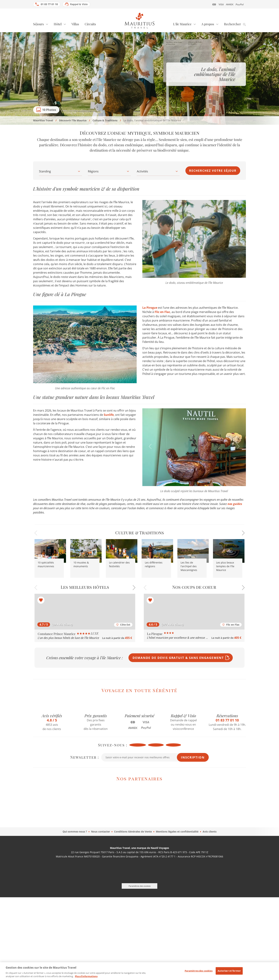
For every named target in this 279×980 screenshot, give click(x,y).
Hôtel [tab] (58, 24)
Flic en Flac (162, 312)
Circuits (90, 24)
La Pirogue (150, 308)
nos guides (235, 504)
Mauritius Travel (43, 120)
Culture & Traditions (105, 120)
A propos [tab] (208, 24)
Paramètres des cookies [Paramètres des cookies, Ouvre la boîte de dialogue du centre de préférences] (199, 973)
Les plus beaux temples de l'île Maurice (225, 566)
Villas (75, 24)
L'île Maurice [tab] (182, 24)
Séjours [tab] (38, 24)
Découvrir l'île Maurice (73, 120)
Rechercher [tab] (232, 24)
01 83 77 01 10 (49, 4)
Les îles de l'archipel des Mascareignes (189, 566)
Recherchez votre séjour (213, 171)
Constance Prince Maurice (68, 634)
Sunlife (109, 415)
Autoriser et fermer (229, 973)
